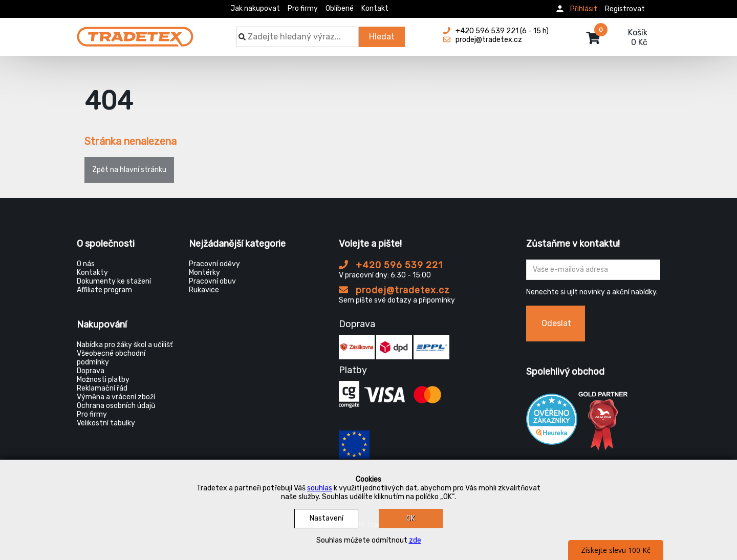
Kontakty (92, 273)
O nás (86, 264)
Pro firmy (303, 8)
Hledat (382, 37)
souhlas (320, 488)
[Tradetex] (135, 32)
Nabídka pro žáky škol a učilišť (125, 345)
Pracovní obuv (212, 281)
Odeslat (556, 323)
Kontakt (375, 8)
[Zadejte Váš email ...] (593, 270)
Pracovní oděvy (214, 264)
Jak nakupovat (255, 8)
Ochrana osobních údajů (116, 406)
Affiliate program (104, 290)
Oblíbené (340, 8)
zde (415, 540)
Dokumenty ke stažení (114, 281)
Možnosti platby (103, 380)
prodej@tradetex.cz (394, 290)
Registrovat (625, 9)
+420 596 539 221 (391, 265)
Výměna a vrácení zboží (116, 397)
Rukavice (204, 290)
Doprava (91, 371)
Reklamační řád (102, 388)
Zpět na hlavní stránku (129, 170)
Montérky (204, 273)
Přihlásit (584, 9)
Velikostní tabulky (106, 423)
